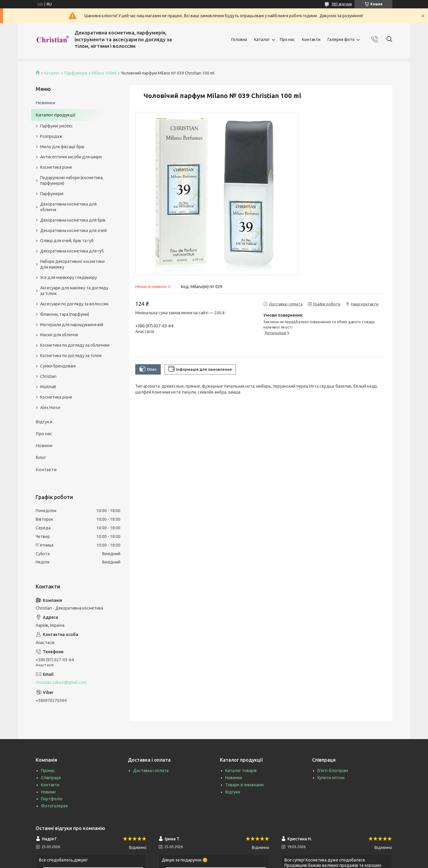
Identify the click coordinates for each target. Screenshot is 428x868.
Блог (41, 457)
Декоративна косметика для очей (73, 231)
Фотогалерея (54, 806)
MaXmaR (48, 387)
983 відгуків (342, 4)
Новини (44, 445)
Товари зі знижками (244, 785)
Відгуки (44, 422)
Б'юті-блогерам (333, 771)
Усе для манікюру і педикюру (69, 277)
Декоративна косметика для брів (73, 220)
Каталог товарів (241, 771)
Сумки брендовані (58, 366)
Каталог (262, 40)
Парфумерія (76, 73)
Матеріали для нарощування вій (72, 325)
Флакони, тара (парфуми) (65, 314)
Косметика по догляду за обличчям (75, 345)
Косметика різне (56, 167)
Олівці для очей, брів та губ (67, 241)
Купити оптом (331, 778)
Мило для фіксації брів (62, 147)
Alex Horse (50, 408)
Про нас (287, 40)
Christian (48, 376)
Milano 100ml (104, 73)
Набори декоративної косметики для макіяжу (72, 264)
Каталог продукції (55, 115)
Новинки (45, 103)
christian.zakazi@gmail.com (61, 682)
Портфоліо (52, 799)
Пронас (48, 771)
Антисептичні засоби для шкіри (71, 157)
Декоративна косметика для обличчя (68, 207)
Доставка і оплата (151, 771)
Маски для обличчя (59, 335)
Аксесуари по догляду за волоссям (74, 304)
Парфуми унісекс (56, 126)
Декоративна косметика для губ (72, 251)
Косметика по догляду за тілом (71, 356)
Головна (239, 40)
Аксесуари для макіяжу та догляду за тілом (74, 291)
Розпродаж (51, 136)
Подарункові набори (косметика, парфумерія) (72, 180)
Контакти (311, 40)
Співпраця (51, 778)
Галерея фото (341, 40)
